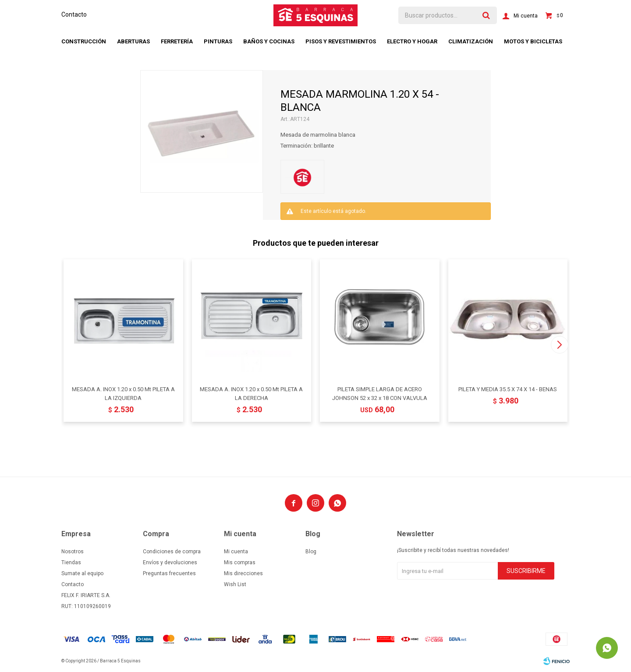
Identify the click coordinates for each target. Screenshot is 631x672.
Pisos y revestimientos (341, 41)
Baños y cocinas (269, 41)
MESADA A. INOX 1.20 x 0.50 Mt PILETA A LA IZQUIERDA (123, 394)
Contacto (74, 14)
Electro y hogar (412, 41)
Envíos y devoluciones (170, 562)
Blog (311, 552)
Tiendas (71, 562)
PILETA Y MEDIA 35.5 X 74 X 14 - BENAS (508, 389)
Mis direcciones (243, 573)
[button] (559, 345)
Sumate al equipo (82, 573)
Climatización (471, 41)
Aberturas (133, 41)
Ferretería (177, 41)
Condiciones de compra (172, 552)
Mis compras (240, 562)
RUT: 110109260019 (86, 606)
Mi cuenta (236, 552)
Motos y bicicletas (533, 41)
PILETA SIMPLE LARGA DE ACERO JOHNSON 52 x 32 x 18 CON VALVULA (380, 394)
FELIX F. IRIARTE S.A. (86, 595)
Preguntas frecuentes (169, 573)
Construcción (84, 41)
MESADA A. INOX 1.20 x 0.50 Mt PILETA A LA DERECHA (251, 394)
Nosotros (73, 552)
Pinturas (218, 41)
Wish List (235, 584)
